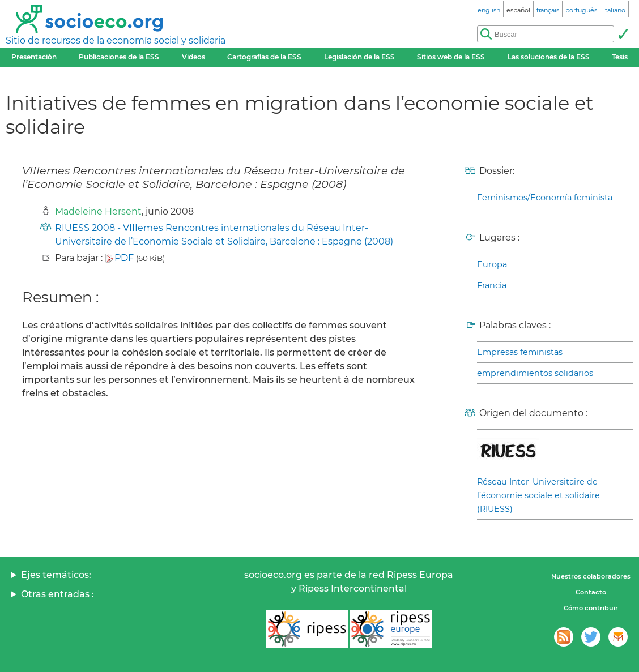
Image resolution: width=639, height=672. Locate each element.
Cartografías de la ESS (264, 57)
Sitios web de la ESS (451, 57)
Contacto (591, 592)
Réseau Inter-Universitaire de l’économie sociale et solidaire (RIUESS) (538, 495)
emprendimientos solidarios (535, 373)
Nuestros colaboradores (591, 576)
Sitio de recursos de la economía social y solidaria (116, 40)
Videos (193, 57)
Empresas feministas (520, 352)
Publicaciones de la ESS (119, 57)
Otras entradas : (57, 594)
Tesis (620, 57)
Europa (492, 264)
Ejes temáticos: (56, 575)
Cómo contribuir (591, 608)
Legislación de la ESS (359, 57)
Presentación (34, 57)
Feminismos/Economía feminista (545, 198)
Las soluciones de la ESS (549, 57)
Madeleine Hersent (98, 211)
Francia (492, 285)
